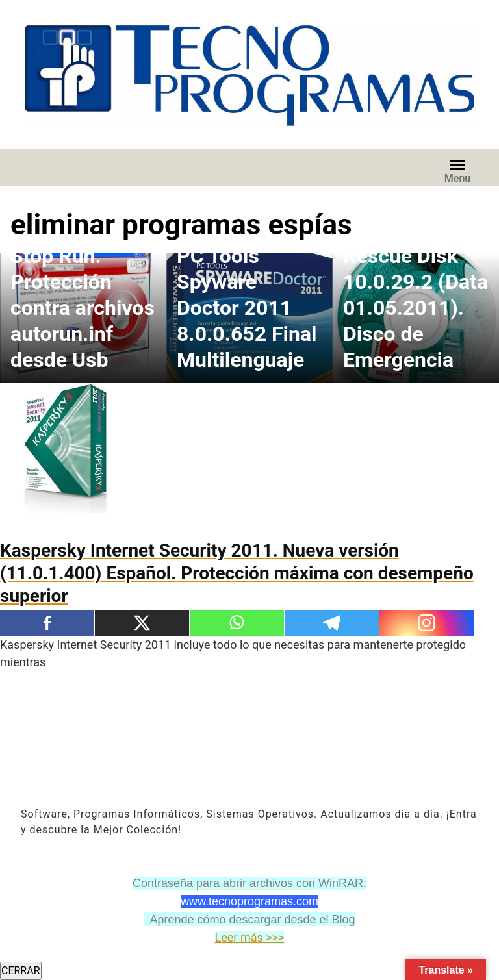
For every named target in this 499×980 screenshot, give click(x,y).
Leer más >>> (250, 937)
